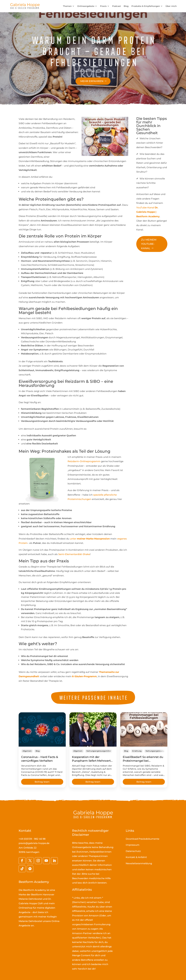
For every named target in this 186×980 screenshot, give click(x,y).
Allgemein (27, 751)
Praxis (103, 6)
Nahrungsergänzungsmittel (99, 751)
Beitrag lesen (42, 782)
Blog (126, 6)
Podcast (117, 6)
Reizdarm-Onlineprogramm (84, 461)
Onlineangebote (86, 6)
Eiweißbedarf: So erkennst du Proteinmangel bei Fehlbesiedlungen (143, 761)
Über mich (171, 6)
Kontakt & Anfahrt (136, 857)
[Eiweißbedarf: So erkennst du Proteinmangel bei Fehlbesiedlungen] (144, 729)
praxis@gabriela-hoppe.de (34, 843)
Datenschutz (133, 851)
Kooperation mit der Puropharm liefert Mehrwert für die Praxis (91, 761)
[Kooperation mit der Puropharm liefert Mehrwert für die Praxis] (93, 729)
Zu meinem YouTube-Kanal (149, 244)
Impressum (133, 845)
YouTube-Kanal (148, 212)
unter (90, 539)
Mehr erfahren (92, 81)
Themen (67, 6)
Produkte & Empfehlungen (146, 6)
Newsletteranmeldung (139, 863)
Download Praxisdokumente (142, 839)
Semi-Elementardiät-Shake (74, 554)
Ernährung (137, 751)
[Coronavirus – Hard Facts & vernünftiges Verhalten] (42, 729)
